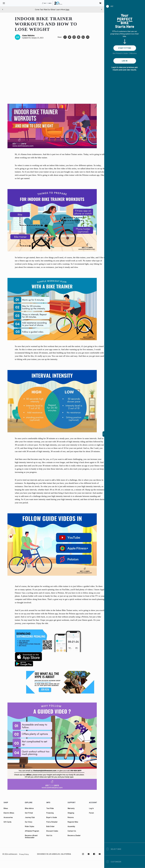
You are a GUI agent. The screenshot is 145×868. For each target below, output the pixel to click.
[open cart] (100, 3)
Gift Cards (8, 822)
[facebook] (65, 37)
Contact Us (72, 831)
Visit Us (49, 835)
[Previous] (3, 9)
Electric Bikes (9, 813)
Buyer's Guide (52, 817)
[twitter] (70, 37)
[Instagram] (83, 854)
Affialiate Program (32, 831)
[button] (103, 434)
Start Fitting (125, 48)
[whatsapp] (83, 37)
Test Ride (50, 808)
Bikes (6, 808)
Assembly (71, 826)
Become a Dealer (74, 835)
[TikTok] (89, 854)
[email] (88, 37)
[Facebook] (94, 854)
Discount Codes (52, 831)
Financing (50, 813)
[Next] (102, 9)
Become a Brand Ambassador (31, 836)
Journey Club (30, 817)
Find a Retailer (52, 822)
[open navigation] (4, 3)
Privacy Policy (24, 854)
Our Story (29, 822)
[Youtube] (100, 854)
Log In (91, 808)
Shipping (71, 813)
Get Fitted (29, 813)
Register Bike (73, 822)
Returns (71, 817)
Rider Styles (30, 826)
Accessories (8, 817)
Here (67, 9)
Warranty (71, 808)
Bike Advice (29, 808)
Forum (91, 813)
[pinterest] (79, 37)
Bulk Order (50, 826)
